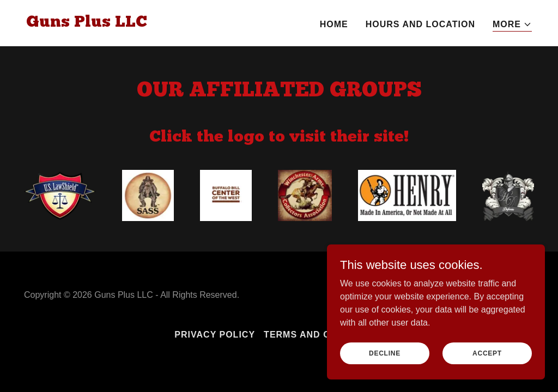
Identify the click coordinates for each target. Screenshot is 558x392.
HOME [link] (334, 24)
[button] (512, 25)
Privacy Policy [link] (215, 335)
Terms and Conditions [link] (324, 335)
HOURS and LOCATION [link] (420, 24)
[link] (87, 24)
